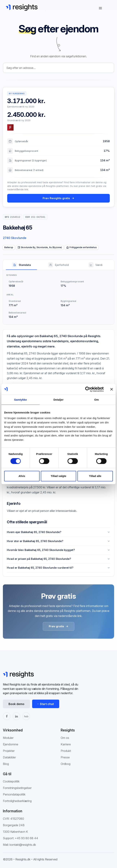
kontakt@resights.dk (23, 845)
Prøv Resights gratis (58, 198)
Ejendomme (11, 744)
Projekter (9, 751)
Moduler (8, 738)
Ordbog (66, 764)
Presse (65, 757)
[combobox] (58, 68)
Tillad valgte (58, 476)
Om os (65, 738)
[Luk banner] (112, 389)
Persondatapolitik (14, 794)
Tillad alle (95, 476)
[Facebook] (7, 716)
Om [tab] (97, 400)
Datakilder (9, 757)
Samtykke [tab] (20, 400)
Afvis (22, 476)
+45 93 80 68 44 (26, 838)
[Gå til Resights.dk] (22, 7)
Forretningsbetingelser (17, 788)
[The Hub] (26, 716)
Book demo (16, 704)
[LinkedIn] (16, 716)
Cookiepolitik (11, 781)
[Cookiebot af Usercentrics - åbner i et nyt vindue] (88, 389)
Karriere (66, 744)
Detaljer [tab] (58, 400)
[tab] (21, 265)
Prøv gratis (59, 626)
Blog (6, 764)
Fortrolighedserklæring (17, 801)
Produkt (66, 751)
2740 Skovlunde (15, 238)
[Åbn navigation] (100, 8)
